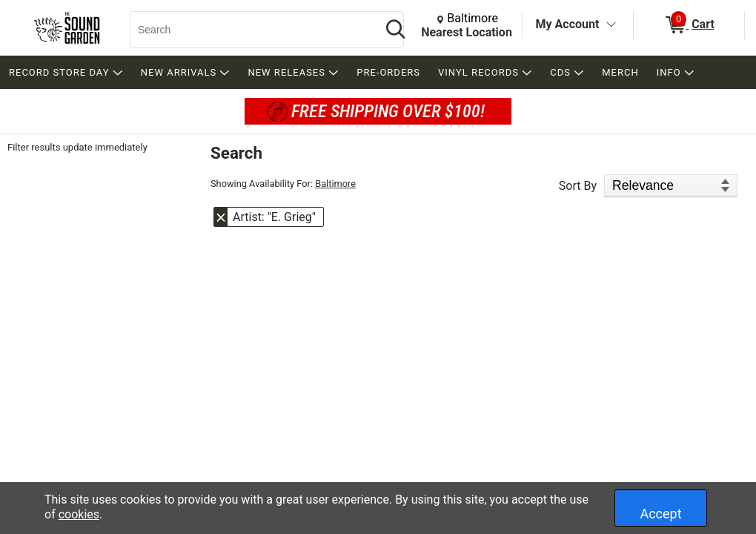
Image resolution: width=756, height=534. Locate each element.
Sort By (578, 186)
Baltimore (335, 184)
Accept (660, 514)
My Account (568, 24)
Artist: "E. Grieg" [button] (274, 217)
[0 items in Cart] (689, 25)
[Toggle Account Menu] (611, 25)
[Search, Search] (248, 30)
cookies (79, 514)
